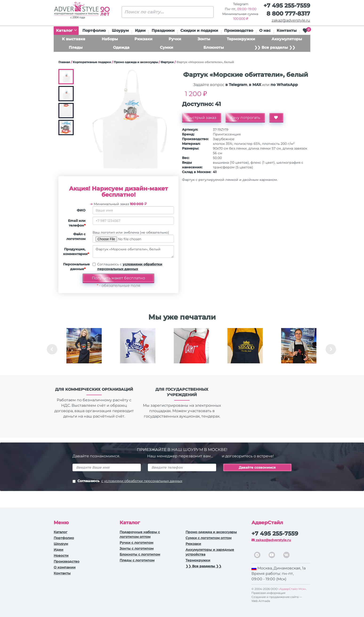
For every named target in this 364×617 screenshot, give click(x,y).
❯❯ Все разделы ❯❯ (275, 47)
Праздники (163, 30)
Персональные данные (76, 267)
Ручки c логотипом (136, 543)
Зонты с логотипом (137, 548)
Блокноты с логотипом (140, 554)
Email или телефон (77, 223)
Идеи (140, 30)
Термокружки (241, 39)
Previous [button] (52, 349)
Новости (61, 556)
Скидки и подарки (199, 30)
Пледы (76, 47)
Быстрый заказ (202, 118)
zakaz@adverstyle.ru (291, 20)
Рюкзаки (143, 39)
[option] (84, 349)
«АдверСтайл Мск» (292, 589)
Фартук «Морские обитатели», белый (133, 252)
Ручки (175, 39)
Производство (239, 30)
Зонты (204, 39)
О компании (65, 567)
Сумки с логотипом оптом (208, 538)
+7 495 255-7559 (287, 6)
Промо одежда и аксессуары (136, 62)
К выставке (74, 39)
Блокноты (214, 47)
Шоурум (120, 30)
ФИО (81, 210)
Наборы (110, 39)
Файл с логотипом (76, 236)
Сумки (166, 47)
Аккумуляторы (287, 39)
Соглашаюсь (127, 481)
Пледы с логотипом (137, 560)
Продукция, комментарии (76, 252)
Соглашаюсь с (130, 267)
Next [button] (331, 349)
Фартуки (167, 62)
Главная (64, 62)
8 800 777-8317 (288, 14)
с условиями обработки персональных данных (142, 481)
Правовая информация (268, 593)
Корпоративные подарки (92, 62)
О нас (265, 30)
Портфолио (94, 30)
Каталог (66, 30)
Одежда (121, 47)
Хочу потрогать (245, 118)
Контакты (287, 30)
